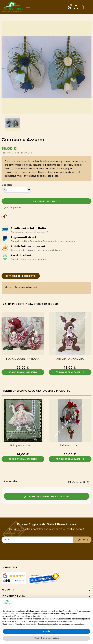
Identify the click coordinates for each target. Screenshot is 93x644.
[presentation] (68, 549)
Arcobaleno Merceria (27, 287)
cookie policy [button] (40, 616)
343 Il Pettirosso (70, 446)
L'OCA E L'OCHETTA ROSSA (23, 359)
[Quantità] (17, 190)
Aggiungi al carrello (47, 201)
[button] (89, 603)
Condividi (4, 217)
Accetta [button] (46, 631)
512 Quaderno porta (23, 446)
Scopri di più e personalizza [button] (46, 638)
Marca (9, 287)
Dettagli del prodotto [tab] (21, 276)
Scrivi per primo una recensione (46, 496)
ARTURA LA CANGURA (70, 359)
